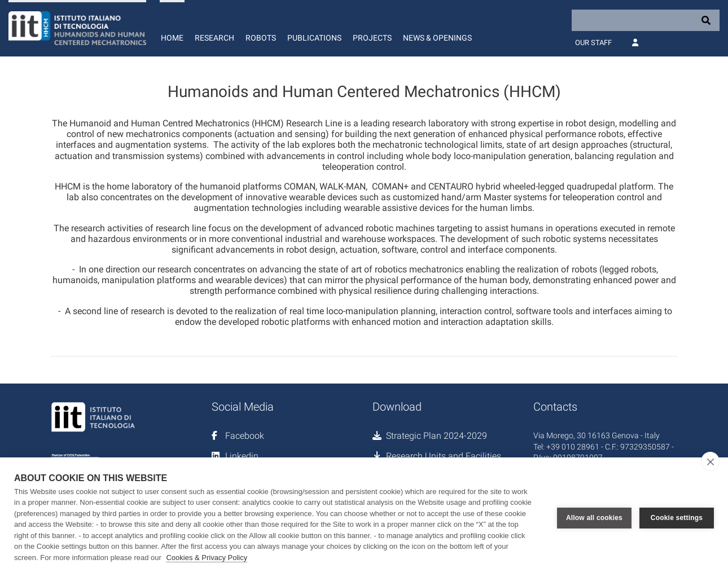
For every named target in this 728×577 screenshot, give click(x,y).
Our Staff (593, 43)
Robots (261, 38)
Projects (372, 38)
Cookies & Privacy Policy (207, 558)
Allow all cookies (594, 517)
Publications (314, 38)
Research (214, 38)
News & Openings (437, 38)
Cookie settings (677, 517)
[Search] (646, 20)
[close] (710, 461)
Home (172, 38)
